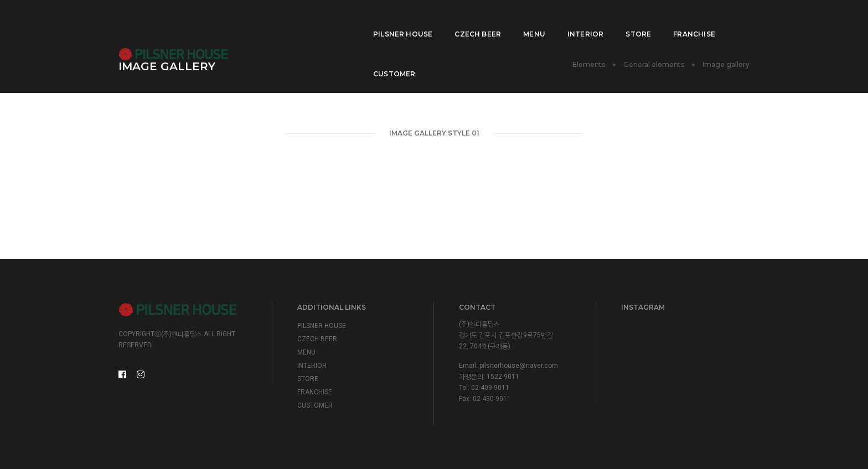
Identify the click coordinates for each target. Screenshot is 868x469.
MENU (493, 20)
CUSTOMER (717, 20)
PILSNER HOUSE (362, 20)
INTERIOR (544, 20)
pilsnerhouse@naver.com (519, 366)
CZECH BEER (437, 20)
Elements (589, 64)
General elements (654, 64)
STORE (597, 20)
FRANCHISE (653, 20)
